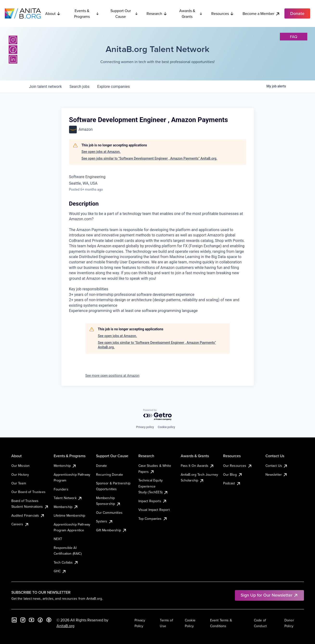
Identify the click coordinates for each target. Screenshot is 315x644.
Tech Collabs (66, 562)
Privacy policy (145, 427)
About (53, 13)
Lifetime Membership (70, 515)
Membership (66, 507)
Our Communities (109, 513)
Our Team (19, 483)
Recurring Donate (110, 475)
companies (113, 87)
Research (157, 13)
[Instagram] (13, 40)
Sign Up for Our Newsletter (269, 595)
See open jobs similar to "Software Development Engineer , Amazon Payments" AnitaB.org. (149, 158)
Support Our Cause (124, 13)
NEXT (58, 539)
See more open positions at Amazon (112, 376)
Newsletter (277, 475)
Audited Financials (28, 515)
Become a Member (261, 14)
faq (294, 37)
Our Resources (238, 466)
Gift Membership (111, 530)
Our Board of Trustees (28, 492)
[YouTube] (32, 620)
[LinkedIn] (13, 59)
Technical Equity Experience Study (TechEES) (153, 486)
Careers (20, 524)
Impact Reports (153, 501)
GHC (60, 571)
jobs (80, 87)
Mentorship (65, 466)
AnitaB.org (65, 626)
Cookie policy (167, 427)
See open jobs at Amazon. (101, 152)
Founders (61, 489)
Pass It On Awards (198, 466)
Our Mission (21, 466)
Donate (102, 466)
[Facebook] (13, 50)
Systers (105, 521)
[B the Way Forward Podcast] (49, 620)
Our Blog (233, 475)
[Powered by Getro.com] (158, 415)
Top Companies (153, 519)
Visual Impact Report (154, 510)
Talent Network (68, 498)
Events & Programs (87, 13)
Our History (20, 475)
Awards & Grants (191, 13)
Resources (223, 13)
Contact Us (277, 466)
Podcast (232, 483)
